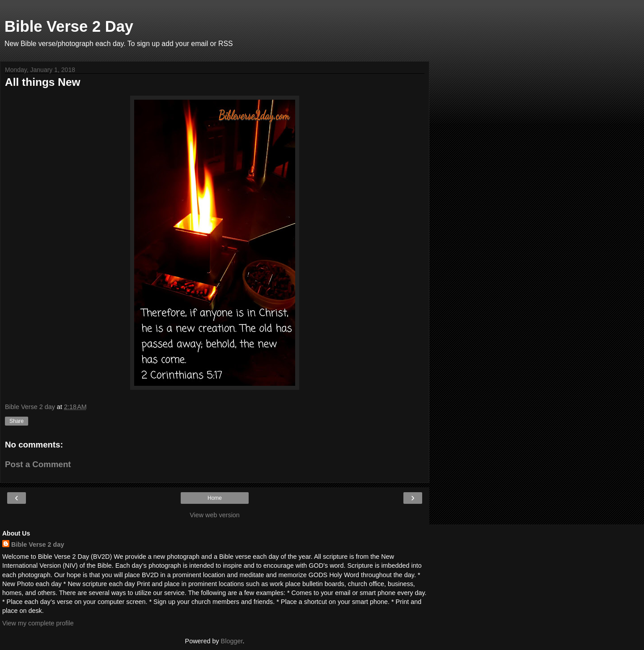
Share (17, 421)
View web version (215, 515)
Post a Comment (38, 464)
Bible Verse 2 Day (69, 26)
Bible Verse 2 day (38, 544)
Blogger (232, 641)
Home (215, 498)
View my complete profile (38, 623)
